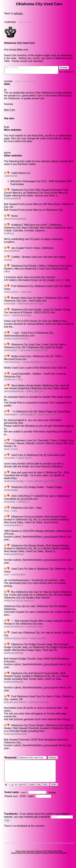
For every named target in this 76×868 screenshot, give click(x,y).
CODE (32, 790)
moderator (10, 22)
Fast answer (34, 71)
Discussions (36, 859)
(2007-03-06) (25, 22)
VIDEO (54, 790)
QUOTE (23, 790)
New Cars (9, 111)
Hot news (27, 859)
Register (52, 798)
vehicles (18, 13)
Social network (17, 859)
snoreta (8, 83)
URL (39, 790)
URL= (46, 790)
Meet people (55, 859)
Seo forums (45, 859)
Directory (64, 859)
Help (46, 857)
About (61, 857)
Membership (53, 857)
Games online (21, 857)
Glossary (40, 857)
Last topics (31, 857)
